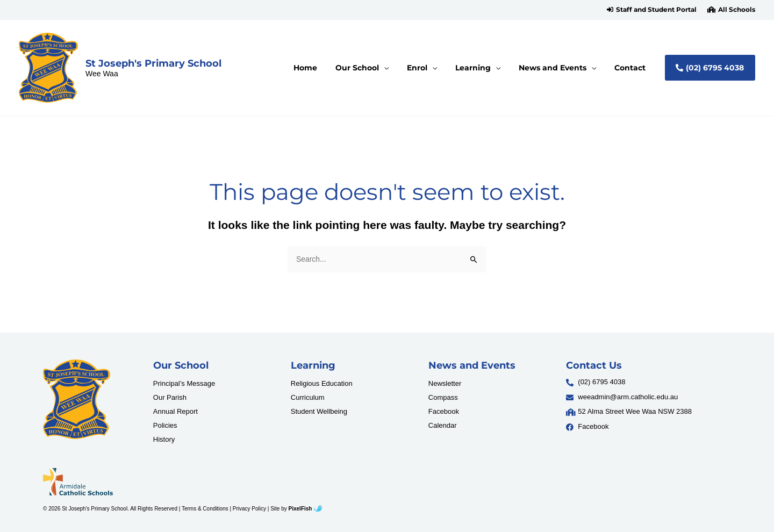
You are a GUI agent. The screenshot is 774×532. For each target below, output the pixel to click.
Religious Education (322, 384)
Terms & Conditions (205, 509)
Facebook (444, 412)
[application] (405, 68)
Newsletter (445, 384)
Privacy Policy (249, 509)
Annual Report (175, 412)
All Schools (737, 10)
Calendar (443, 426)
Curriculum (308, 398)
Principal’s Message (184, 384)
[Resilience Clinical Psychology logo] (77, 399)
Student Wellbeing (319, 412)
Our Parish (170, 398)
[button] (652, 10)
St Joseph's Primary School (153, 63)
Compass (443, 398)
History (164, 440)
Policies (165, 426)
